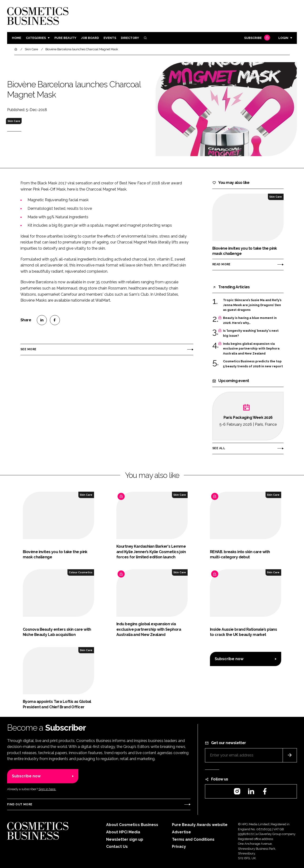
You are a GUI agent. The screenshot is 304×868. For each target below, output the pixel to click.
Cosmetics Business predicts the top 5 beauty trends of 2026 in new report (253, 364)
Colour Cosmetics (81, 572)
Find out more (20, 804)
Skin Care (14, 121)
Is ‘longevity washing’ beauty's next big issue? (251, 333)
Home (17, 38)
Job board (90, 38)
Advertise (181, 832)
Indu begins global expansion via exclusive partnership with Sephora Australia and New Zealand (251, 349)
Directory (130, 38)
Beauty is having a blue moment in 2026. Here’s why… (250, 320)
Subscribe (256, 38)
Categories (36, 38)
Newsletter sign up (125, 839)
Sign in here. (47, 789)
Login (283, 38)
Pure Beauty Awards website (200, 825)
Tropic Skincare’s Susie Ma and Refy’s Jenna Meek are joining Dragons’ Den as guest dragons (252, 305)
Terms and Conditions (193, 839)
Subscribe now (229, 659)
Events (110, 38)
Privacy (179, 847)
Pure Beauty (65, 38)
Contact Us (117, 847)
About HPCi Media (123, 832)
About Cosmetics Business (132, 825)
